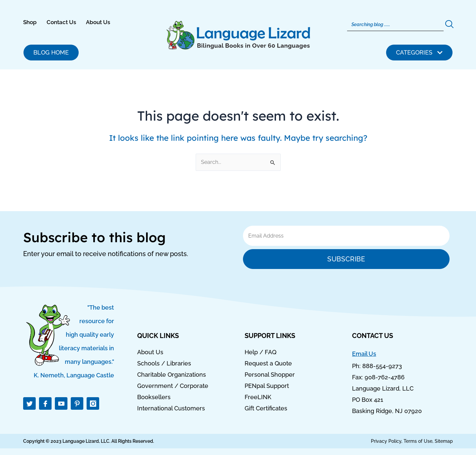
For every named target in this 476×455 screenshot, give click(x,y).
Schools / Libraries (164, 363)
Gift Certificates (266, 408)
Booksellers (154, 397)
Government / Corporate (173, 386)
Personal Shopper (270, 375)
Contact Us (61, 22)
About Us (98, 22)
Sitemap (444, 441)
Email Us (364, 354)
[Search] (395, 24)
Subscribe (346, 259)
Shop (30, 22)
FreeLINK (258, 397)
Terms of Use (418, 441)
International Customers (171, 408)
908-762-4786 (385, 377)
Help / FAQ (260, 352)
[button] (419, 53)
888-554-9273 (382, 366)
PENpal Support (267, 386)
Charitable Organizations (172, 375)
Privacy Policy (386, 441)
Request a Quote (268, 363)
